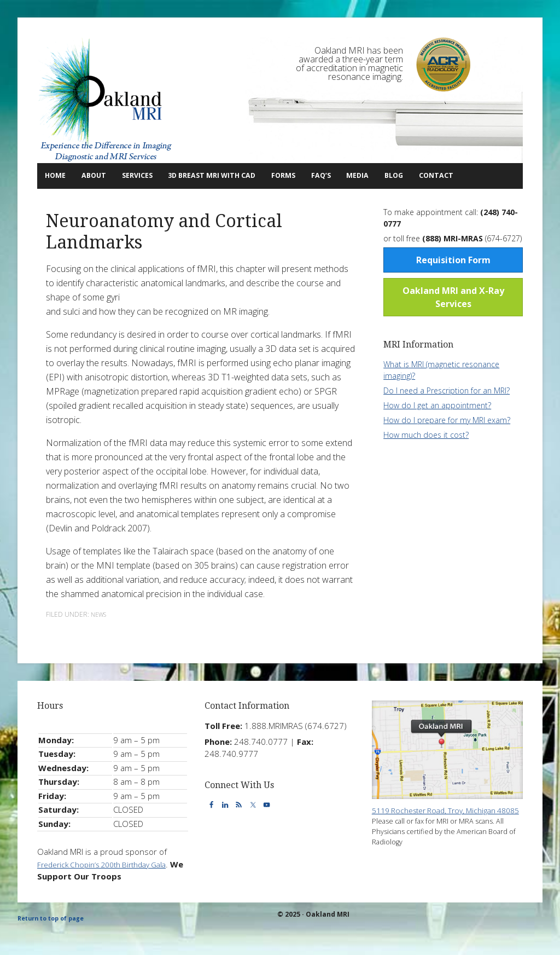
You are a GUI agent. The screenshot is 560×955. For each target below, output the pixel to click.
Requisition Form (453, 285)
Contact (62, 201)
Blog (462, 175)
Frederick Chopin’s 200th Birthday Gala (109, 888)
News (100, 639)
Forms (332, 175)
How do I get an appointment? (437, 430)
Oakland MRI (106, 100)
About (101, 175)
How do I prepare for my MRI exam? (447, 445)
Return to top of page (55, 943)
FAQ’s (378, 175)
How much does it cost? (426, 459)
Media (423, 175)
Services (154, 175)
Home (60, 175)
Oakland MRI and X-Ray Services (453, 322)
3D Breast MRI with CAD (248, 175)
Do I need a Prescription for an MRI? (447, 415)
